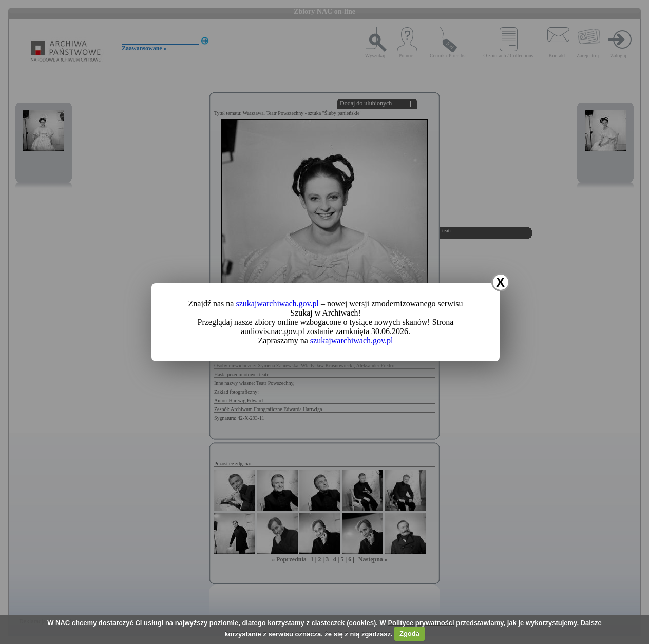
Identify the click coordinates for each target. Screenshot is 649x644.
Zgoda (409, 633)
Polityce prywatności (421, 623)
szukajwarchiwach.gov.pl (277, 304)
